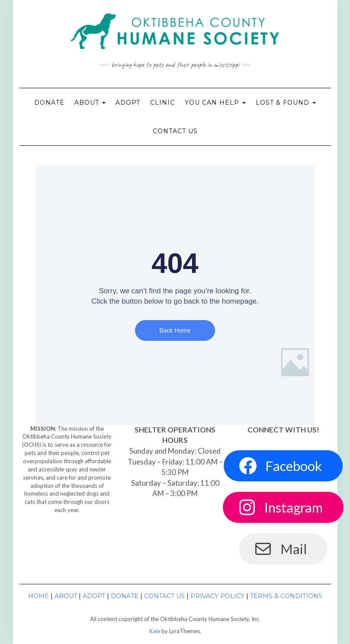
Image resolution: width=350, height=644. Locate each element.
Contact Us (175, 131)
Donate (49, 103)
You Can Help (215, 103)
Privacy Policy (217, 596)
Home (39, 596)
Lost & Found (286, 103)
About (90, 103)
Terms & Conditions (286, 596)
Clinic (162, 103)
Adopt (128, 103)
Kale (155, 631)
